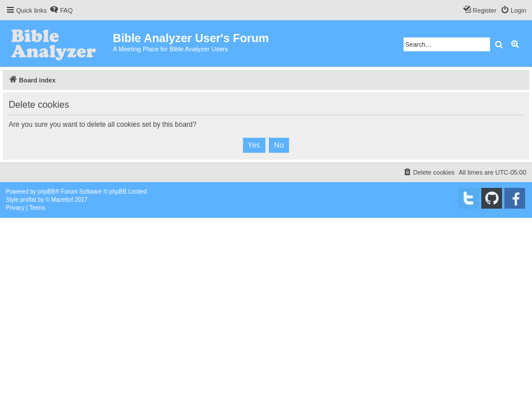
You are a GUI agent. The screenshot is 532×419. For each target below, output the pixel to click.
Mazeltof (62, 200)
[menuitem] (61, 10)
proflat (28, 200)
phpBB (47, 192)
